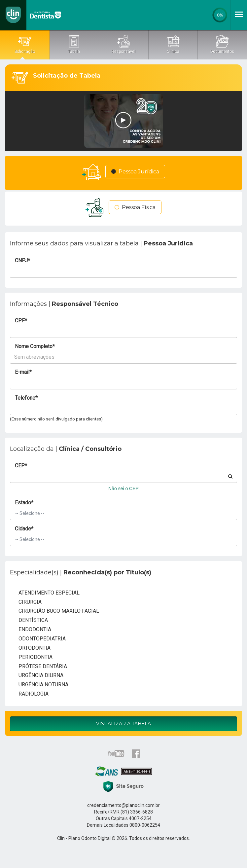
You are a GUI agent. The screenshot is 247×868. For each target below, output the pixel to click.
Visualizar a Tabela (123, 724)
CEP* (21, 466)
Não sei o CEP (123, 488)
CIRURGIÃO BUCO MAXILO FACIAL (54, 611)
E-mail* (23, 372)
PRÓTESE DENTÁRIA (38, 667)
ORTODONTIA (30, 648)
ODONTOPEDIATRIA (38, 639)
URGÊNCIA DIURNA (37, 676)
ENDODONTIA (31, 630)
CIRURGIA (26, 602)
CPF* (21, 321)
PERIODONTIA (31, 657)
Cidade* (24, 529)
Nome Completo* (35, 346)
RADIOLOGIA (29, 694)
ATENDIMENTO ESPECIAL (45, 593)
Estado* (24, 503)
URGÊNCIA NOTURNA (39, 685)
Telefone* (26, 398)
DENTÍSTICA (29, 621)
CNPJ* (22, 260)
